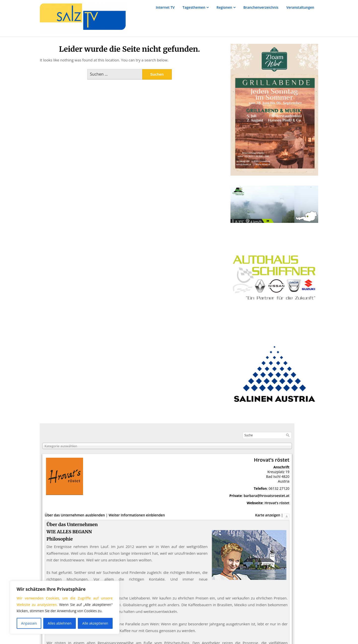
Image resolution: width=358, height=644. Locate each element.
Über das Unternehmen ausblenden (75, 515)
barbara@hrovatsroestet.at (267, 496)
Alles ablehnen (60, 623)
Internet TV (165, 7)
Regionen (224, 7)
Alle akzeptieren (95, 623)
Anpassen (29, 623)
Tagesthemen (194, 7)
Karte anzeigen (268, 515)
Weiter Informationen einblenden (137, 515)
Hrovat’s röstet (277, 503)
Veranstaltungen (300, 7)
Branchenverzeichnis (261, 7)
